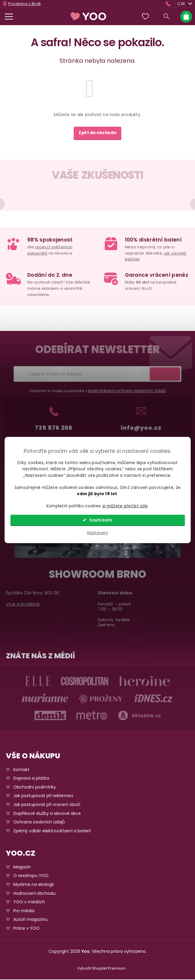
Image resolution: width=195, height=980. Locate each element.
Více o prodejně (23, 605)
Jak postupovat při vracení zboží (47, 805)
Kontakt (21, 770)
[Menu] (9, 17)
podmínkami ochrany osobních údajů (127, 391)
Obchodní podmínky (35, 788)
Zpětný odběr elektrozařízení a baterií (52, 832)
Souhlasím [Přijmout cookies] (101, 520)
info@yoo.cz (141, 428)
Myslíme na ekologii (33, 885)
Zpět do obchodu (97, 133)
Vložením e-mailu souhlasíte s (97, 391)
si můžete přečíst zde (125, 506)
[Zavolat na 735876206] (169, 4)
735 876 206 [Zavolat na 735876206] (54, 428)
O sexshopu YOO (31, 877)
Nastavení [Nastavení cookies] (98, 533)
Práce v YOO (26, 929)
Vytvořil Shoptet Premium (101, 969)
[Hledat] (167, 17)
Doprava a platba (31, 779)
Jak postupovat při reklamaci (43, 797)
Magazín (22, 868)
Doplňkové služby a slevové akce (47, 814)
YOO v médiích (29, 903)
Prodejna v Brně (25, 4)
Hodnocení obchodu (34, 894)
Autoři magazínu (30, 920)
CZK (185, 4)
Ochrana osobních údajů (39, 823)
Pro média (24, 911)
